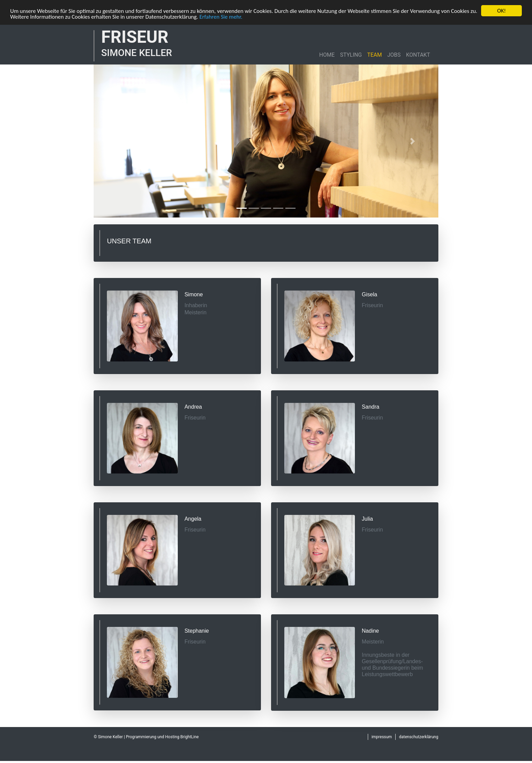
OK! (501, 11)
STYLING (351, 55)
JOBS (394, 55)
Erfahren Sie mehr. (221, 16)
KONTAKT (418, 55)
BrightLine (190, 737)
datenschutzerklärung (419, 737)
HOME (327, 55)
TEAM (374, 55)
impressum (382, 737)
